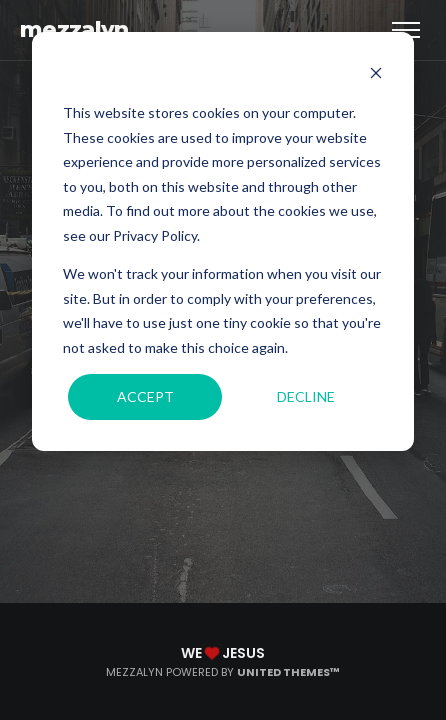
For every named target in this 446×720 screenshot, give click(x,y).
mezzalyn (74, 29)
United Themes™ (288, 672)
